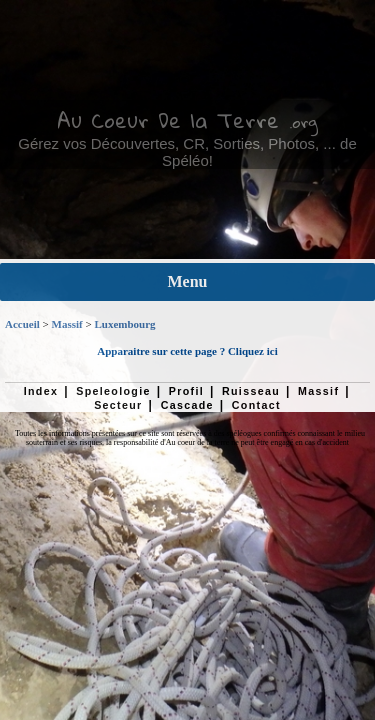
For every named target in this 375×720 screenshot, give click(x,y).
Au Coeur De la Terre (168, 120)
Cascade (187, 405)
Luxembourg (124, 324)
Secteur (118, 405)
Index (41, 391)
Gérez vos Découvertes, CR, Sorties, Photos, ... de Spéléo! (187, 152)
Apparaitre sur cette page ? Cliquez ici (187, 351)
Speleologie (113, 391)
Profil (186, 391)
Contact (256, 405)
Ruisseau (251, 391)
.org (303, 122)
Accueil (22, 324)
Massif (67, 324)
